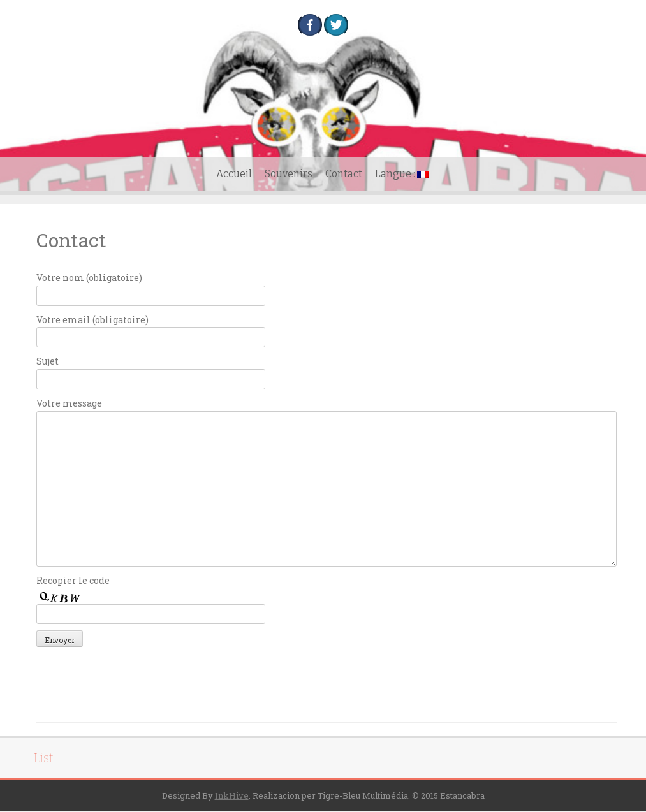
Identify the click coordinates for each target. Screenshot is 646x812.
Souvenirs (289, 174)
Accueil (234, 174)
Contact (344, 174)
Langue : (402, 174)
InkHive (232, 795)
